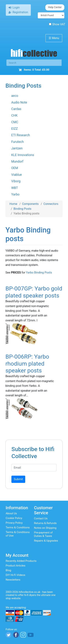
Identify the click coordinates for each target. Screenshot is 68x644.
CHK (14, 115)
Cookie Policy (14, 518)
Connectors (51, 204)
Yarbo (15, 194)
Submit (18, 479)
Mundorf (17, 161)
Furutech (17, 142)
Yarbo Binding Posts (39, 273)
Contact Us (41, 518)
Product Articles (16, 566)
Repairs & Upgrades (46, 541)
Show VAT (57, 24)
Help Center (55, 7)
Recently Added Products (21, 561)
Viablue (17, 175)
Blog (8, 570)
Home (13, 204)
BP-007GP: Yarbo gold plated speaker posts (34, 292)
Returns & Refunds (45, 523)
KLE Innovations (23, 155)
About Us (11, 513)
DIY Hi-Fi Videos (15, 575)
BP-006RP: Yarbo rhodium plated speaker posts (27, 364)
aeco (15, 96)
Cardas (16, 109)
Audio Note (19, 102)
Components (30, 204)
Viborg (16, 181)
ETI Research (21, 135)
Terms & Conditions (18, 527)
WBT (15, 188)
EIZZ (15, 129)
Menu (54, 38)
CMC (15, 122)
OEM (15, 168)
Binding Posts (22, 209)
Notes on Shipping (45, 528)
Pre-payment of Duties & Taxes (43, 534)
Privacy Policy (14, 523)
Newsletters (13, 580)
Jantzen (17, 148)
